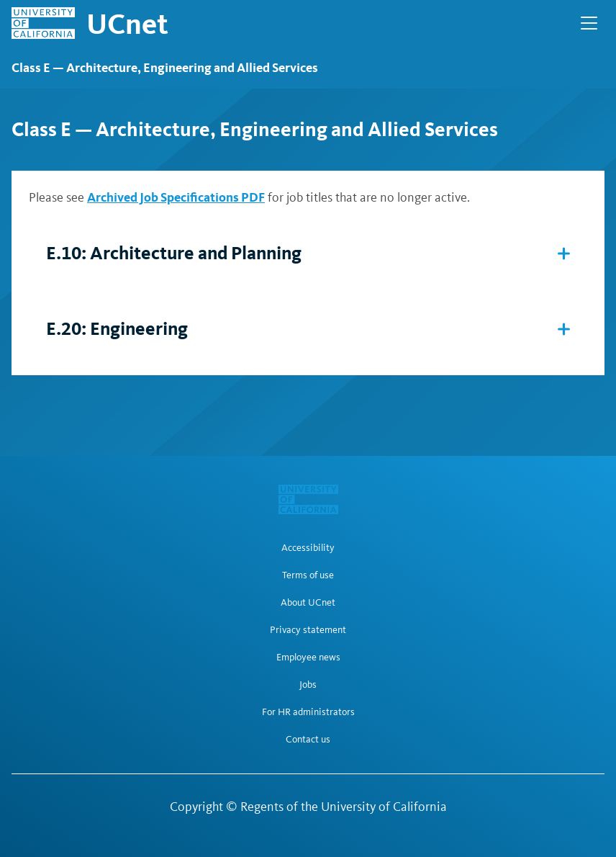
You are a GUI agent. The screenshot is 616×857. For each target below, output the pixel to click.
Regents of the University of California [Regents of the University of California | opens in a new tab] (344, 807)
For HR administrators (308, 712)
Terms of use (308, 575)
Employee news (308, 658)
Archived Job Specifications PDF (176, 197)
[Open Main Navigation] (589, 23)
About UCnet (308, 603)
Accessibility (308, 548)
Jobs (308, 685)
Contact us (308, 740)
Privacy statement (308, 630)
